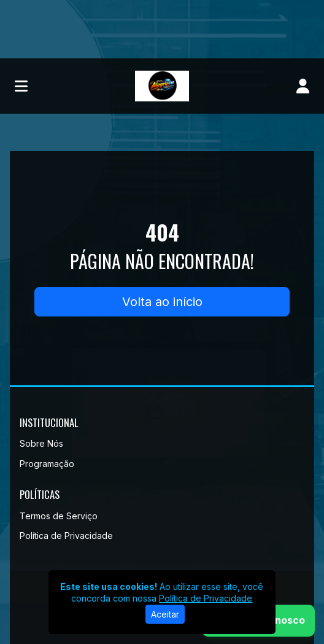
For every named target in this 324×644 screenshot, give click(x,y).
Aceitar (165, 614)
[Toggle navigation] (21, 86)
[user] (303, 86)
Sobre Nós (41, 443)
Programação (47, 464)
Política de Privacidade (66, 536)
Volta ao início (162, 302)
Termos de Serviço (59, 516)
